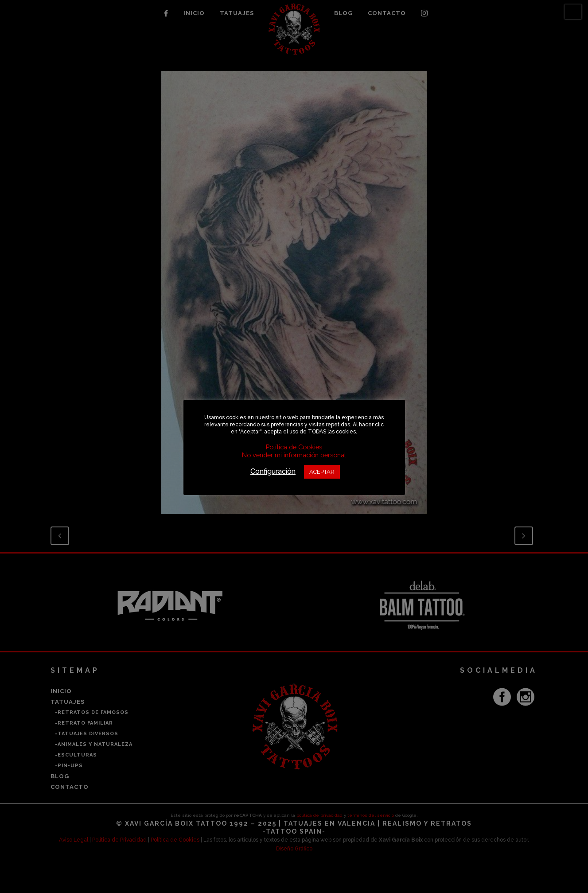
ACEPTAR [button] (322, 472)
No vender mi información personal (294, 455)
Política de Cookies (294, 447)
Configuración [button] (273, 471)
